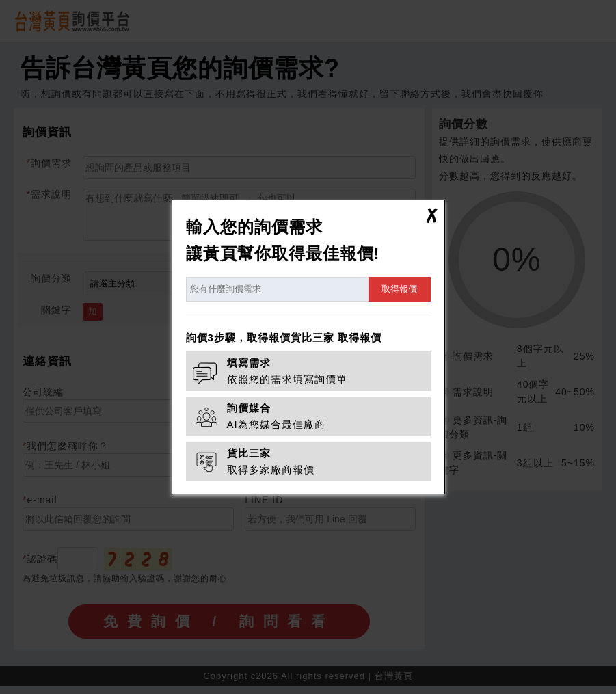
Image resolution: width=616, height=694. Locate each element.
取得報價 (399, 289)
